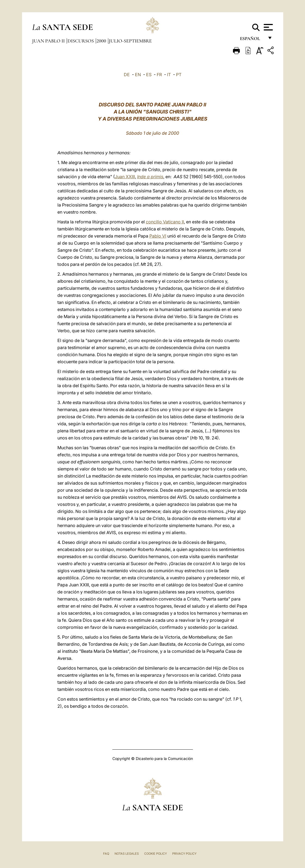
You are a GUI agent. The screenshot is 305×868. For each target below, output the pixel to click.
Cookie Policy (155, 854)
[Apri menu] (268, 27)
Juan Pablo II (49, 41)
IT (169, 75)
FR (159, 75)
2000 (102, 41)
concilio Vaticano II (165, 222)
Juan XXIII (125, 177)
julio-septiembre (130, 41)
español (252, 40)
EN (138, 75)
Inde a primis (150, 177)
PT (179, 75)
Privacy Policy (184, 854)
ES (149, 75)
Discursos (81, 41)
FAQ (106, 854)
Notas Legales (127, 854)
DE (127, 75)
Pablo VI (158, 236)
